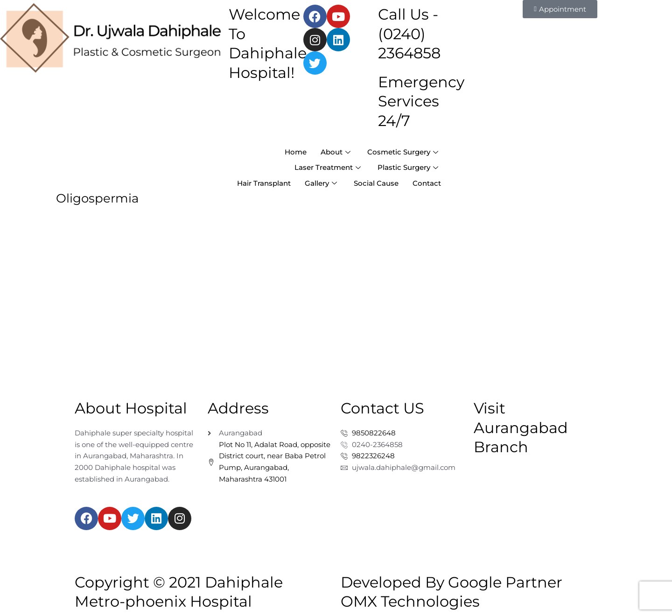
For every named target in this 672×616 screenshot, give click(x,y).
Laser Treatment (328, 167)
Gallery (321, 183)
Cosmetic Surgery (403, 152)
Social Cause (376, 183)
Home (296, 152)
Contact (427, 183)
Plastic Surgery (408, 167)
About (336, 152)
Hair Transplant (264, 183)
